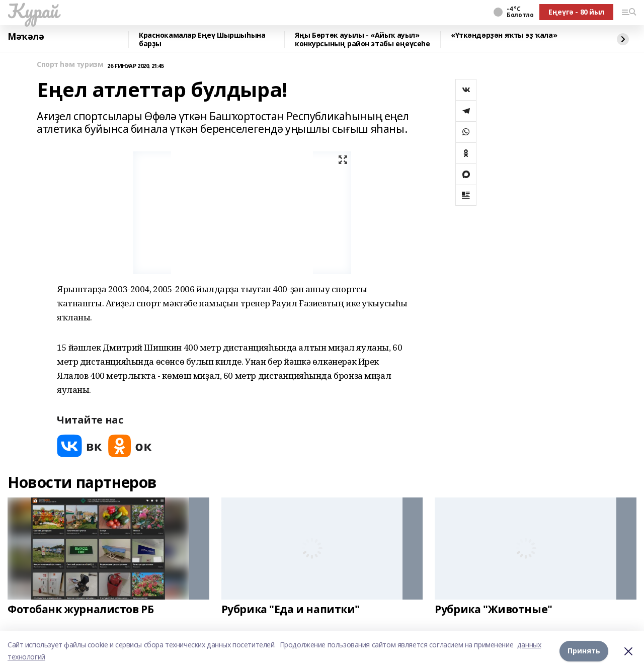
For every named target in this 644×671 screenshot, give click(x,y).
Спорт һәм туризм (70, 65)
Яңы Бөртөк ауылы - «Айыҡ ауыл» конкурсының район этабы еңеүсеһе (363, 39)
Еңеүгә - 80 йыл (576, 12)
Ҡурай (33, 11)
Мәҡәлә (26, 37)
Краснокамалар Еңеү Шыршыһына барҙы (202, 39)
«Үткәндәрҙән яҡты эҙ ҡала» (504, 35)
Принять (584, 651)
